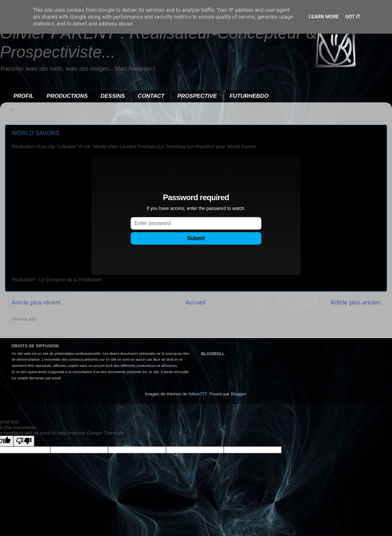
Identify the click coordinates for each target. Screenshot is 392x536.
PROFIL (24, 96)
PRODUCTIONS (67, 96)
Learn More (324, 17)
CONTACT (151, 96)
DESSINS (113, 96)
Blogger (238, 394)
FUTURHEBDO (249, 96)
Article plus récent (36, 302)
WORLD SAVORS (36, 133)
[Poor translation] (24, 441)
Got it (353, 17)
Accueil (196, 302)
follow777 (198, 394)
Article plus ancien (356, 302)
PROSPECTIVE (197, 96)
